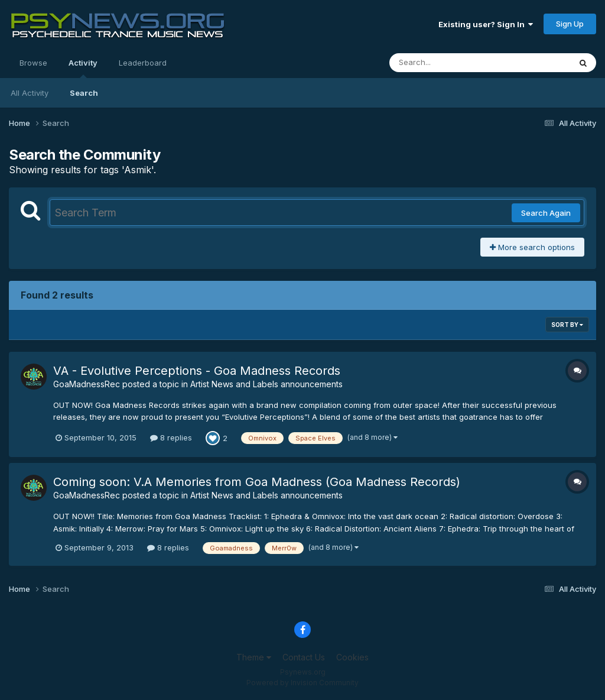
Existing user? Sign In (486, 24)
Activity (83, 68)
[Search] (448, 63)
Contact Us (304, 657)
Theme (254, 657)
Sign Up (570, 24)
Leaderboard (143, 63)
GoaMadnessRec (87, 384)
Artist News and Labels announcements (266, 384)
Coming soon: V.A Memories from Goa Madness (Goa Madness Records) (257, 482)
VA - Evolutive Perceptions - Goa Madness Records (197, 371)
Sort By (567, 325)
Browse (33, 63)
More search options (532, 247)
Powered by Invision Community (302, 683)
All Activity (30, 93)
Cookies (352, 657)
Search (84, 93)
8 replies (171, 437)
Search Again (546, 213)
